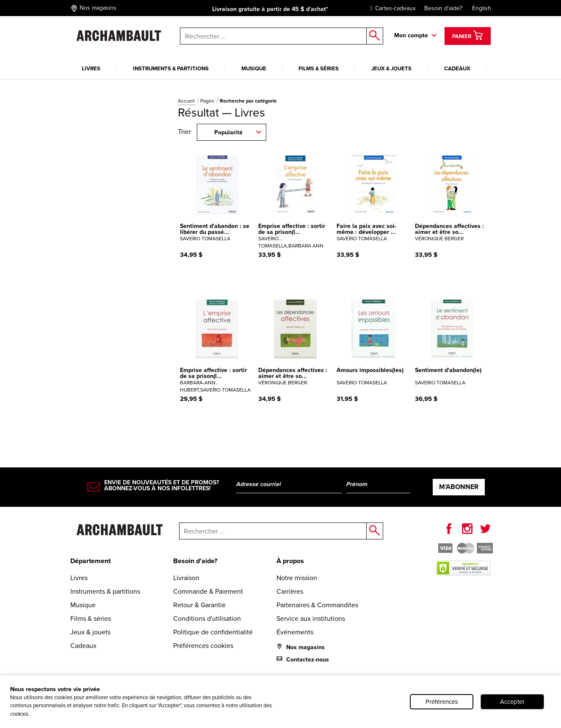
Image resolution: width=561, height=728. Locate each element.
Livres (91, 68)
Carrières (290, 591)
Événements (295, 632)
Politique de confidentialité (213, 632)
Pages (208, 101)
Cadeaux (457, 68)
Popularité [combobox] (228, 132)
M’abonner (459, 487)
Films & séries (319, 68)
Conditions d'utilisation (207, 618)
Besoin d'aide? (443, 8)
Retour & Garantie (199, 605)
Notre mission (297, 578)
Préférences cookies (203, 646)
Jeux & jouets (391, 68)
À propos (290, 561)
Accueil (187, 101)
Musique (254, 68)
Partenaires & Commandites (317, 605)
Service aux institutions (311, 618)
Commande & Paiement (208, 591)
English (482, 8)
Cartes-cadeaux (391, 8)
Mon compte (411, 35)
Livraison (186, 578)
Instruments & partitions (171, 68)
